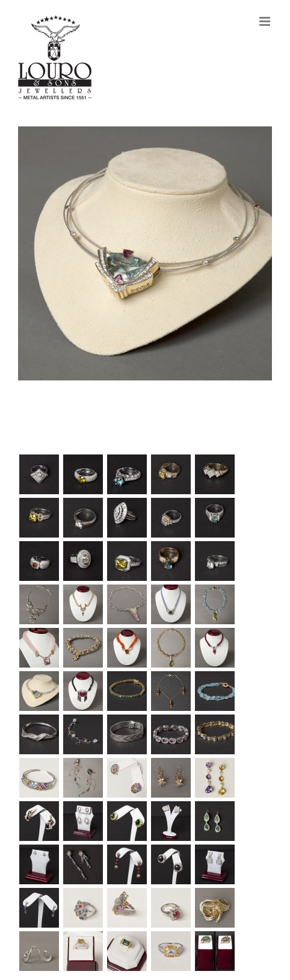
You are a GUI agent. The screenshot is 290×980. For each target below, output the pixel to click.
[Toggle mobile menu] (266, 21)
